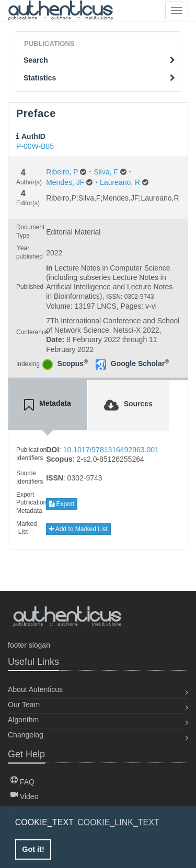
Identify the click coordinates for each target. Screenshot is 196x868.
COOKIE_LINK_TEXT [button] (118, 822)
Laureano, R (120, 182)
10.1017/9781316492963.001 (111, 450)
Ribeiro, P (62, 172)
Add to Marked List (78, 529)
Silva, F (106, 172)
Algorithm (23, 720)
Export (62, 504)
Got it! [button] (33, 849)
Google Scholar (140, 363)
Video (24, 796)
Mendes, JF (65, 182)
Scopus (73, 363)
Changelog (26, 735)
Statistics (99, 78)
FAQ (22, 782)
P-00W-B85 (35, 146)
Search (99, 60)
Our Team (24, 705)
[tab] (48, 405)
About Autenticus (35, 689)
